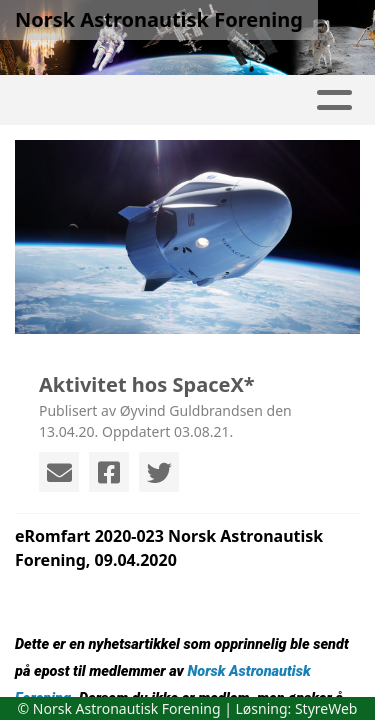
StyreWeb (326, 708)
